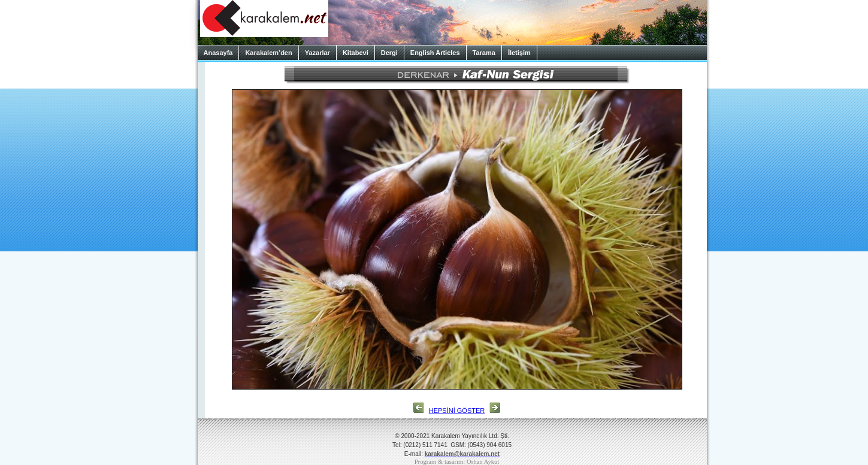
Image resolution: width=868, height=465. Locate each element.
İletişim (519, 53)
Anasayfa (218, 53)
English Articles (435, 53)
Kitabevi (356, 53)
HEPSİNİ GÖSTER (457, 411)
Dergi (389, 53)
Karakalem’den (268, 53)
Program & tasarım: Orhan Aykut (457, 462)
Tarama (484, 53)
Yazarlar (317, 53)
